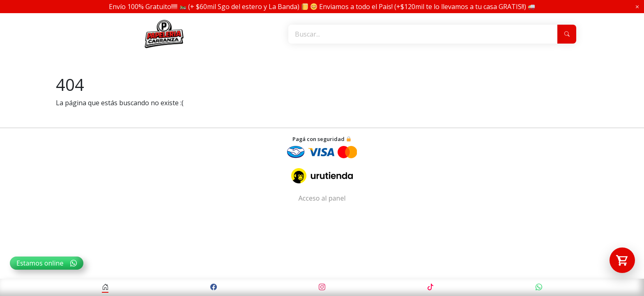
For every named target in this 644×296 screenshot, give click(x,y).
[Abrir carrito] (622, 260)
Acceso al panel (322, 198)
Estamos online (47, 263)
